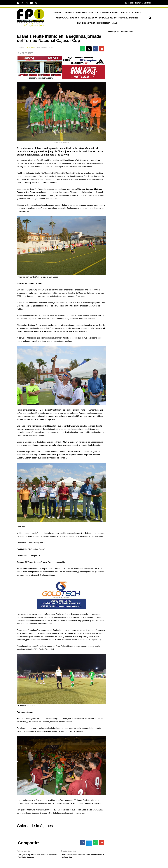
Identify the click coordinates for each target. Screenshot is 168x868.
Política (57, 13)
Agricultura (62, 19)
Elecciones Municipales (75, 13)
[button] (150, 19)
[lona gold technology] (61, 595)
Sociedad (93, 13)
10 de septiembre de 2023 (45, 48)
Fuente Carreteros (128, 19)
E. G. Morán (31, 48)
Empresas (125, 13)
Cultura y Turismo (109, 13)
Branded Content (86, 24)
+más (114, 24)
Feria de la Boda (89, 19)
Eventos (74, 19)
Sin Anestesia (103, 24)
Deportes (136, 13)
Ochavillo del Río (108, 19)
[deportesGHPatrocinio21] (61, 68)
